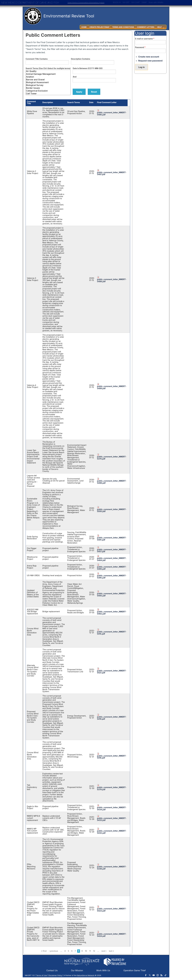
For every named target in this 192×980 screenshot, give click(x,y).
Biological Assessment (48, 82)
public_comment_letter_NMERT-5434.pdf (112, 808)
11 (90, 951)
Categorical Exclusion (48, 91)
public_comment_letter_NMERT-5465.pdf (112, 568)
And (75, 77)
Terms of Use (42, 975)
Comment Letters (146, 27)
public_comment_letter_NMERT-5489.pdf (112, 387)
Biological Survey (48, 85)
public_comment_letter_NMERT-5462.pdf (112, 613)
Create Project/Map (99, 27)
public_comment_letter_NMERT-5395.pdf (112, 577)
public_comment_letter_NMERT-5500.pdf (112, 510)
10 (86, 951)
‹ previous (53, 951)
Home (84, 27)
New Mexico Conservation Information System (86, 2)
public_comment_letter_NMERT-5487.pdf (112, 173)
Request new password (150, 61)
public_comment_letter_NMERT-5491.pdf (112, 539)
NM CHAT (136, 2)
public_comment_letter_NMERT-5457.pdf (112, 551)
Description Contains (81, 59)
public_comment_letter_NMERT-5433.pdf (112, 819)
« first (44, 951)
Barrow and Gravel (48, 80)
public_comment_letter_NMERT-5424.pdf (112, 935)
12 (94, 951)
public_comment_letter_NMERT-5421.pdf (112, 672)
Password (140, 47)
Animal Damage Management (48, 74)
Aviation (48, 77)
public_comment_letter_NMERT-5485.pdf (112, 114)
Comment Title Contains (37, 59)
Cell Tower (48, 94)
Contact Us (52, 970)
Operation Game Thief (135, 970)
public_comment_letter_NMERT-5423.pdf (112, 910)
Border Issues (48, 88)
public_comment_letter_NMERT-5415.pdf (112, 633)
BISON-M (117, 2)
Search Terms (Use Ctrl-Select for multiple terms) (48, 68)
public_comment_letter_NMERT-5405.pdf (112, 595)
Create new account (149, 57)
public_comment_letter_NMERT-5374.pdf (112, 458)
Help (159, 27)
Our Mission (77, 970)
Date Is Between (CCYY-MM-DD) (88, 68)
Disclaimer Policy (55, 975)
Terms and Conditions (123, 27)
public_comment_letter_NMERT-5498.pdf (112, 482)
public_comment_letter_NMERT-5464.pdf (112, 559)
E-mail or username (145, 39)
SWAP (144, 2)
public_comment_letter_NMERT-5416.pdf (112, 757)
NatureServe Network (86, 975)
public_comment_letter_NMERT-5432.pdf (112, 832)
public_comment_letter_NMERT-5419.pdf (112, 718)
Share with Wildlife (156, 2)
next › (104, 951)
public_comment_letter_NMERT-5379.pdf (112, 788)
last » (111, 951)
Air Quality (48, 71)
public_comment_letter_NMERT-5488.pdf (112, 280)
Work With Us (103, 970)
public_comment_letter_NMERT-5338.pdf (112, 868)
